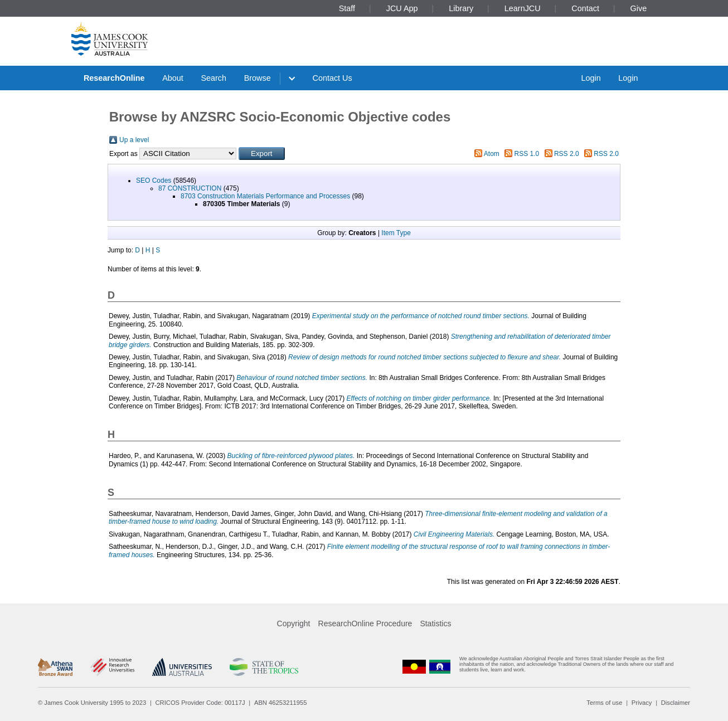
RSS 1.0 (527, 154)
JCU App (402, 8)
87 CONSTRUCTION (190, 188)
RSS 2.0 (567, 154)
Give (639, 8)
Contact (585, 8)
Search (213, 78)
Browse (258, 78)
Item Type (396, 233)
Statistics (435, 623)
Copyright (294, 623)
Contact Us (333, 78)
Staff (347, 8)
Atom (492, 154)
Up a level (134, 140)
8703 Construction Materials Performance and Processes (265, 196)
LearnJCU (523, 8)
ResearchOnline (114, 78)
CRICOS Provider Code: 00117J (200, 703)
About (173, 78)
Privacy (642, 703)
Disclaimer (676, 703)
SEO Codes (154, 181)
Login (591, 78)
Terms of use (604, 703)
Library (461, 8)
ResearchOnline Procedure (365, 623)
